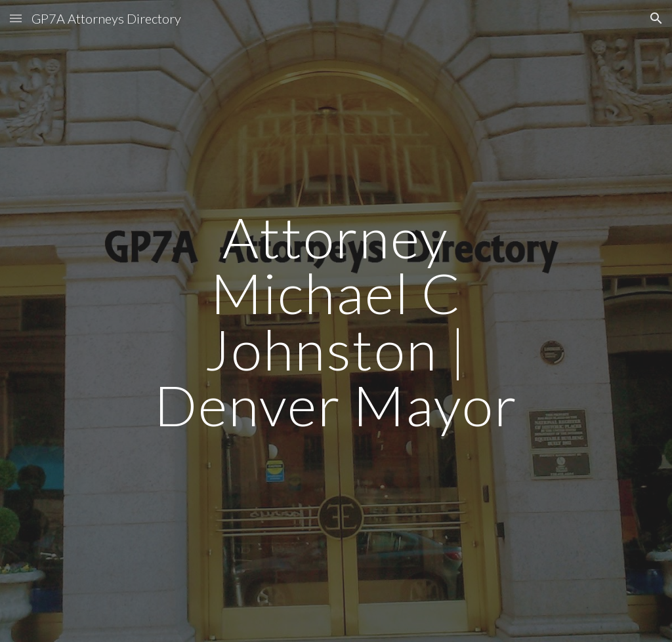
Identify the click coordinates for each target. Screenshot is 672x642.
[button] (16, 18)
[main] (336, 321)
